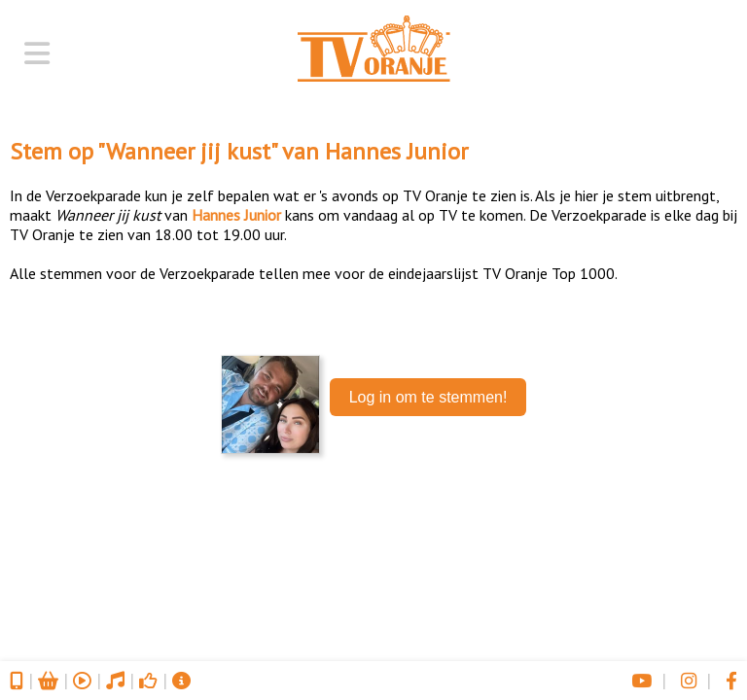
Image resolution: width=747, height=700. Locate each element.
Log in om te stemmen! (428, 397)
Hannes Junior (396, 151)
